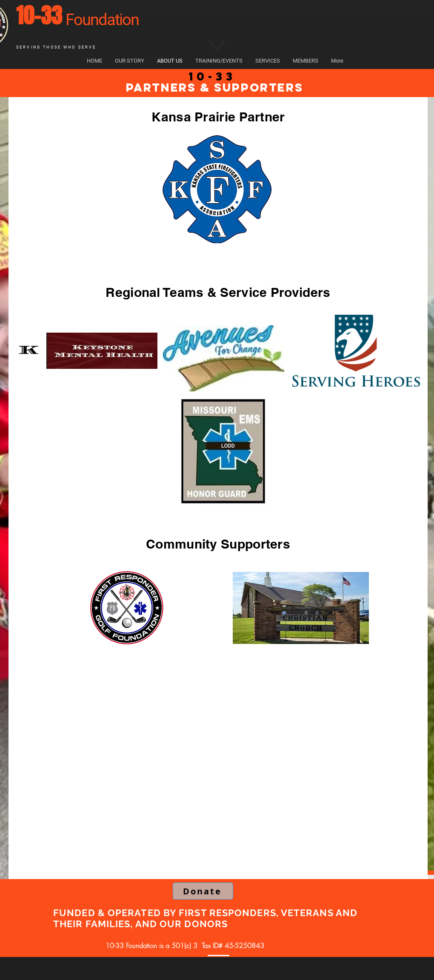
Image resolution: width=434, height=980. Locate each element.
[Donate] (203, 891)
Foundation (102, 20)
